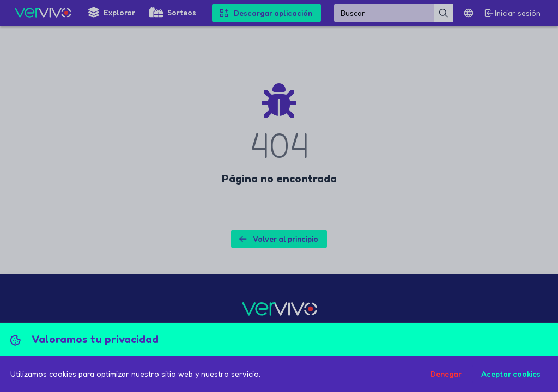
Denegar (446, 374)
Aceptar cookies (511, 374)
